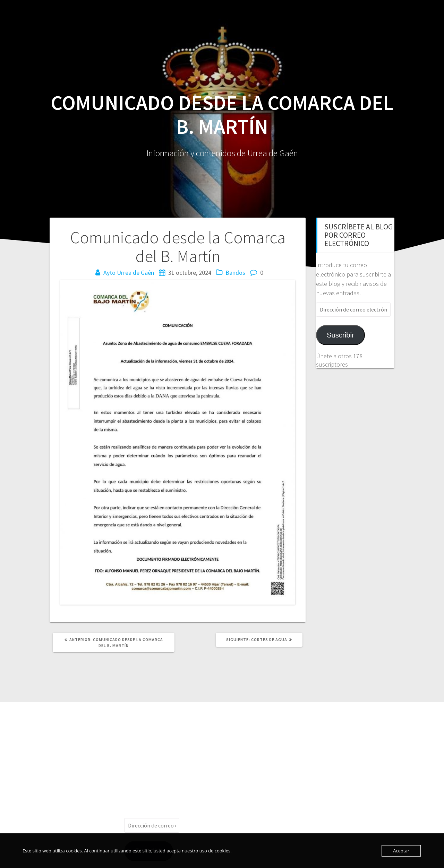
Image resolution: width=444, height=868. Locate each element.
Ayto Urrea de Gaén (129, 273)
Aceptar (401, 851)
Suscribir (340, 335)
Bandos (235, 273)
